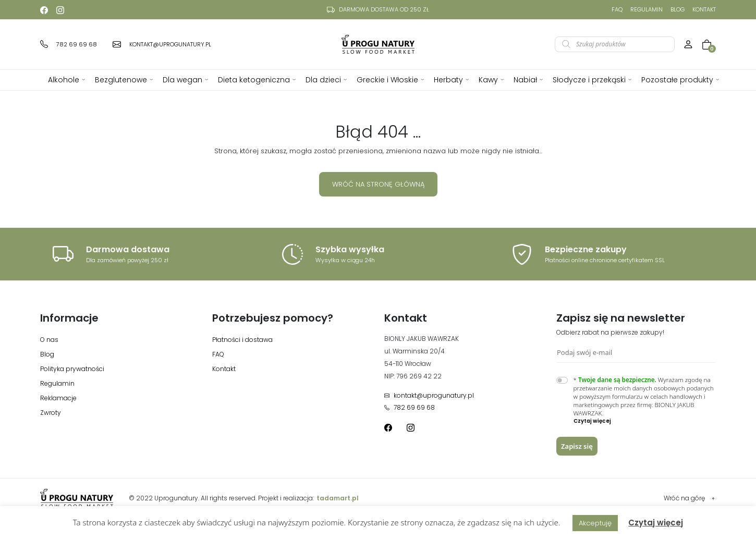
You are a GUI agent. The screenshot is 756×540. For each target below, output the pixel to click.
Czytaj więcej (656, 523)
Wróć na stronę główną (378, 184)
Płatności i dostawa (242, 340)
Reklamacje (58, 398)
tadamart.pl (338, 498)
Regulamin (647, 9)
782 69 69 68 (410, 407)
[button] (645, 421)
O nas (49, 340)
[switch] (562, 380)
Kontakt (704, 9)
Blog (678, 9)
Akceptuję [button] (595, 523)
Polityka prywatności (72, 369)
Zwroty (51, 413)
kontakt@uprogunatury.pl (429, 395)
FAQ (617, 9)
